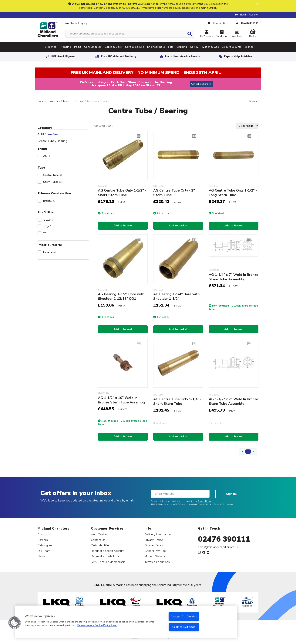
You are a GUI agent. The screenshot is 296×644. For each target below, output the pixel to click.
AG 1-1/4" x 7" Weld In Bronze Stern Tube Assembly (234, 277)
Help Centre (99, 534)
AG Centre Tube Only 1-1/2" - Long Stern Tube (233, 193)
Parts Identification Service (183, 57)
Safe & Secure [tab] (135, 47)
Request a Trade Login (106, 556)
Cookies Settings (184, 627)
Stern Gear (78, 101)
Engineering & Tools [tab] (160, 47)
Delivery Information (158, 534)
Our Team (44, 551)
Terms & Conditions (157, 562)
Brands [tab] (249, 47)
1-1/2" (49, 220)
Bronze (49, 201)
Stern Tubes (53, 182)
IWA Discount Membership (108, 562)
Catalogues (45, 545)
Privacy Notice (204, 501)
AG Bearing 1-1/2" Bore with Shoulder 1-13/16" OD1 (121, 296)
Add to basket (123, 226)
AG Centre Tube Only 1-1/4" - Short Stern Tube (177, 401)
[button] (15, 623)
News (41, 556)
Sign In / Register (249, 15)
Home (41, 101)
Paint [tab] (78, 47)
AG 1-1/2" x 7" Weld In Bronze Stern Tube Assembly (234, 401)
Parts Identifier (100, 545)
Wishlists (237, 34)
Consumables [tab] (93, 47)
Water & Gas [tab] (210, 47)
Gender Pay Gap (155, 551)
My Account (207, 34)
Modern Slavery (155, 556)
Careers (43, 540)
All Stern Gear (48, 134)
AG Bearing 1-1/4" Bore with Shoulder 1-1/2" (176, 296)
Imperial (50, 252)
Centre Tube (53, 175)
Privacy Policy (204, 504)
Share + (253, 101)
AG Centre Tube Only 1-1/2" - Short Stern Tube (122, 193)
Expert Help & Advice (238, 57)
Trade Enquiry (76, 23)
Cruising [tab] (182, 47)
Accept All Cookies (184, 616)
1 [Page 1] (248, 451)
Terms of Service (221, 504)
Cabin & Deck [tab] (114, 47)
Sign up (231, 494)
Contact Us (98, 540)
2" (46, 233)
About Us (44, 534)
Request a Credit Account (108, 551)
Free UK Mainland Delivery (119, 57)
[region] (126, 622)
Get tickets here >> (202, 84)
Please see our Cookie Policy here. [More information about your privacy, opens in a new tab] (97, 626)
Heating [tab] (66, 47)
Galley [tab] (194, 47)
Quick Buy (222, 34)
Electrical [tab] (51, 47)
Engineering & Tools (58, 101)
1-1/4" (49, 227)
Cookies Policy (154, 545)
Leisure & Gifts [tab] (232, 47)
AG (47, 156)
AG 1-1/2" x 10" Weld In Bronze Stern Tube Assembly (122, 400)
